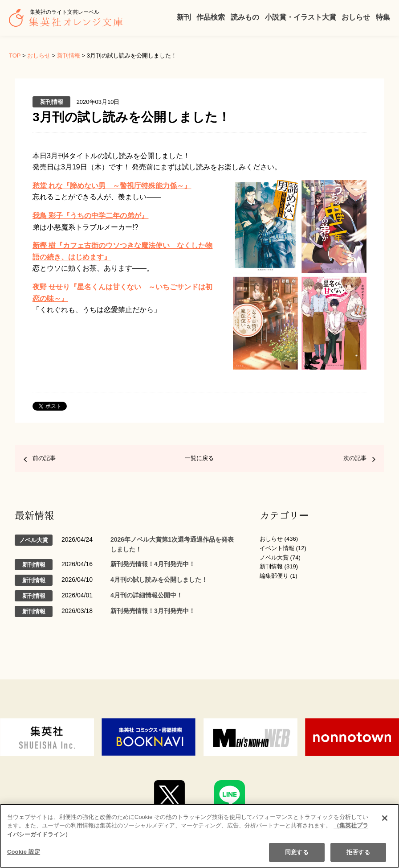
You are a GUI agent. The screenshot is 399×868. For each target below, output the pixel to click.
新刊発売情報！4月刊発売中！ (153, 564)
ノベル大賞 (274, 557)
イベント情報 (277, 548)
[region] (199, 836)
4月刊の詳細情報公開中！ (147, 595)
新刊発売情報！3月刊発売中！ (153, 611)
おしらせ (356, 17)
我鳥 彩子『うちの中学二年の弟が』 (90, 216)
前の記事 (44, 458)
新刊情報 (69, 56)
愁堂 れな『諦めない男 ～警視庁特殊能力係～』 (112, 186)
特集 (383, 17)
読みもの (245, 17)
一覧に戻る (199, 458)
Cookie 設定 (24, 852)
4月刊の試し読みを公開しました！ (159, 580)
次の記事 (355, 458)
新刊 (184, 17)
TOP (15, 56)
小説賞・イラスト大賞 (301, 17)
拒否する (358, 852)
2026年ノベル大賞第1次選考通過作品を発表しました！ (172, 544)
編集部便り (274, 576)
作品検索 (211, 17)
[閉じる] (385, 818)
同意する (297, 852)
